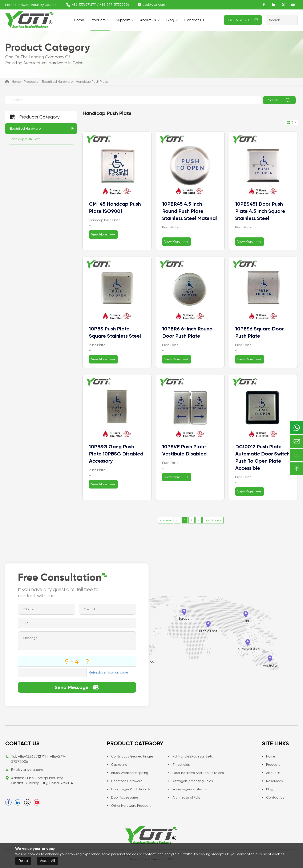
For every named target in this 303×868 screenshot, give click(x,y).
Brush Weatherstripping (128, 773)
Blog (170, 20)
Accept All (47, 861)
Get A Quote (243, 20)
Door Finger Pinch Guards (129, 789)
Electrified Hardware (57, 82)
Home (79, 20)
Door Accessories (123, 797)
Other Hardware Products (129, 806)
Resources (272, 781)
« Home (165, 520)
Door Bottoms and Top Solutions (196, 773)
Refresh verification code (108, 672)
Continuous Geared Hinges (130, 756)
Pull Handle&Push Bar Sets (191, 756)
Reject (23, 861)
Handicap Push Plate (92, 82)
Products (98, 20)
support (123, 20)
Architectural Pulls (184, 797)
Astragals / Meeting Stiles (191, 781)
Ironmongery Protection (189, 789)
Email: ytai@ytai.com (27, 770)
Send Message (77, 687)
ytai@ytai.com (154, 5)
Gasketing (117, 765)
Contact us (194, 20)
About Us (148, 20)
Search (279, 100)
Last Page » (213, 520)
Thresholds (179, 765)
